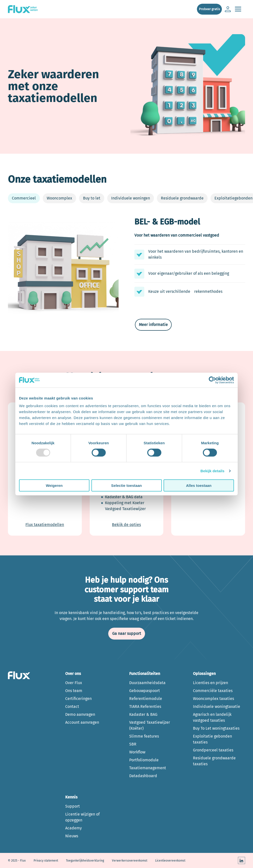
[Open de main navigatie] (238, 9)
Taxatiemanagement (148, 768)
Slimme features (144, 736)
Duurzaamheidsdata (147, 683)
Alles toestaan (199, 485)
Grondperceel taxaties (213, 750)
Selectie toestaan (126, 485)
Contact (72, 707)
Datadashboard (143, 776)
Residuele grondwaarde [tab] (182, 198)
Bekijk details (212, 471)
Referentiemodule (146, 699)
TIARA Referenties (145, 707)
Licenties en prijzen (211, 683)
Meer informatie (153, 325)
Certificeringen (78, 699)
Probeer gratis (209, 9)
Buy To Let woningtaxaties (216, 728)
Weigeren (54, 485)
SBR (133, 744)
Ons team (74, 691)
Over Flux (74, 683)
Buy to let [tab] (92, 198)
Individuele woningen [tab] (131, 198)
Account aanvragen (82, 722)
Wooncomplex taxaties (213, 699)
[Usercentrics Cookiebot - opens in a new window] (212, 380)
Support (73, 806)
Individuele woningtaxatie (217, 707)
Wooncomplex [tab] (59, 198)
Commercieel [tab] (24, 198)
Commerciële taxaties (213, 691)
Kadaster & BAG (143, 714)
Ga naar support (127, 633)
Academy (74, 828)
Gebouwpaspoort (145, 691)
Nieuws (72, 836)
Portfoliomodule (144, 760)
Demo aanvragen (80, 714)
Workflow (137, 752)
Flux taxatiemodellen (45, 525)
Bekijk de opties (126, 525)
